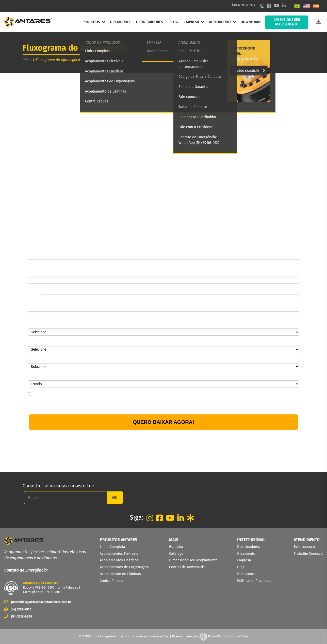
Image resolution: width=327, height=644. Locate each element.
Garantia (176, 547)
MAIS (174, 540)
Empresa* (35, 307)
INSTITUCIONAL (251, 540)
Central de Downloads (187, 567)
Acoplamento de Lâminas (120, 574)
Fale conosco (304, 547)
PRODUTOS (91, 22)
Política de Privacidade (134, 405)
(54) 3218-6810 (18, 609)
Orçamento (246, 554)
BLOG (174, 22)
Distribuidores (249, 547)
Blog (241, 567)
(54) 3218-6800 (18, 617)
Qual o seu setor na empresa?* (52, 342)
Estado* (34, 377)
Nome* (33, 255)
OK (115, 498)
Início (27, 60)
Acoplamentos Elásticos (119, 560)
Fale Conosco (248, 574)
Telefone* (35, 290)
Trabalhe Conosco (308, 554)
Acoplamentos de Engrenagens (125, 567)
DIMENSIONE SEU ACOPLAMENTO (287, 22)
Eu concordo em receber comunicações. (62, 395)
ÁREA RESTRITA (244, 5)
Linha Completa (112, 547)
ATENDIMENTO (220, 22)
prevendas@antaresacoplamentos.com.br (38, 602)
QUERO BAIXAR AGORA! (163, 422)
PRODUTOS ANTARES (118, 540)
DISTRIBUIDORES (150, 22)
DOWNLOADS (251, 22)
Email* (33, 273)
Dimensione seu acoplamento (193, 560)
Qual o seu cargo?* (43, 359)
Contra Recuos (111, 581)
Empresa (244, 560)
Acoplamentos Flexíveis (119, 554)
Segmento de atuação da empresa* (56, 325)
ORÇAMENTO (120, 22)
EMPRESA (192, 22)
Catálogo (176, 554)
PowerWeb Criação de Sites (228, 636)
